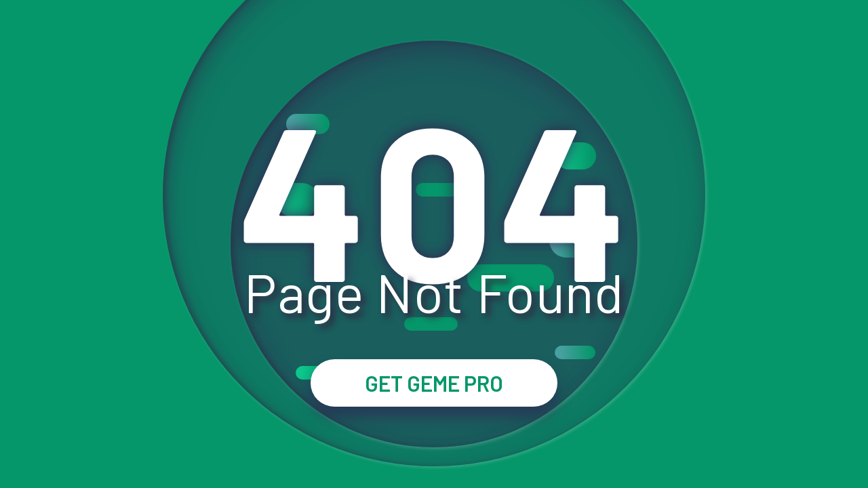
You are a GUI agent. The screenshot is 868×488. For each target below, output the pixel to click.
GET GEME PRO (434, 383)
